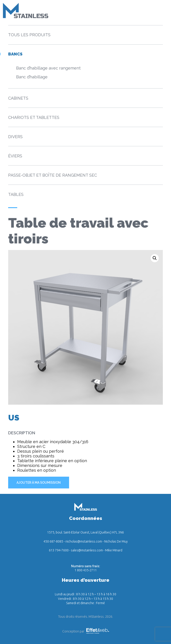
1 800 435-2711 (86, 570)
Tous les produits (29, 35)
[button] (155, 258)
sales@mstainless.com (87, 550)
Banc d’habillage (32, 77)
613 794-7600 (59, 550)
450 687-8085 (53, 541)
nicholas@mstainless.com (84, 541)
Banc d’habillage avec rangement (48, 68)
